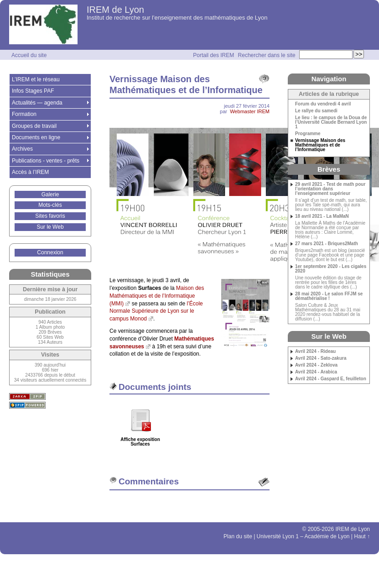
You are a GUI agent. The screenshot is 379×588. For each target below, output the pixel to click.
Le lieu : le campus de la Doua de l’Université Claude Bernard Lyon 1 (331, 122)
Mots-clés (50, 205)
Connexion (50, 252)
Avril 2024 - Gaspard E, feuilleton (331, 379)
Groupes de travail (34, 126)
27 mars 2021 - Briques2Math (327, 244)
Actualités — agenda (37, 103)
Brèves (329, 169)
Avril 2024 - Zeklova (316, 365)
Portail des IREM (213, 55)
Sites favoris (50, 216)
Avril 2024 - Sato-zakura (321, 358)
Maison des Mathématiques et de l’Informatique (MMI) (157, 296)
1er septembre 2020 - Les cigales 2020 (331, 269)
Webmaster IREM (250, 111)
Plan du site (238, 536)
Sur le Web (50, 227)
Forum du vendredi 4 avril (323, 104)
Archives (22, 149)
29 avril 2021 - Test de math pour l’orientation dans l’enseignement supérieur (330, 189)
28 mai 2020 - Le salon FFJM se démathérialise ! (329, 296)
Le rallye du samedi (316, 111)
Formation (24, 114)
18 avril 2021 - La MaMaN (322, 216)
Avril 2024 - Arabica (316, 372)
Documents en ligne (36, 137)
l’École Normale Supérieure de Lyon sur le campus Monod (156, 311)
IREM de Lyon (115, 10)
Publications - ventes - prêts (46, 161)
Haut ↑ (362, 536)
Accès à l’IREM (30, 172)
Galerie (50, 194)
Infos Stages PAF (33, 91)
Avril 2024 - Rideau (315, 352)
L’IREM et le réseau (36, 79)
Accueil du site (29, 55)
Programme (308, 134)
